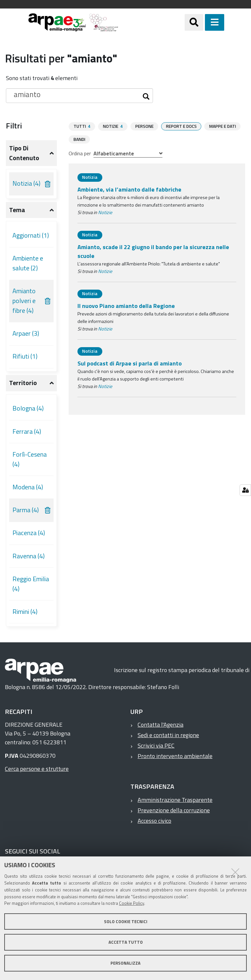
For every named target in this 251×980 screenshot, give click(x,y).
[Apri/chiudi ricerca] (202, 22)
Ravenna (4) (29, 556)
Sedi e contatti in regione (168, 735)
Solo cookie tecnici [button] (126, 921)
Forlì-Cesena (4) (30, 459)
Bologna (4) (28, 408)
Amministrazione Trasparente (175, 800)
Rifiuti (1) (25, 356)
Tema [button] (17, 210)
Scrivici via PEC (156, 745)
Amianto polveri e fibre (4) (24, 301)
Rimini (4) (25, 612)
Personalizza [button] (125, 963)
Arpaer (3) (26, 333)
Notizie (105, 212)
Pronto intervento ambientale (175, 756)
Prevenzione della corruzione (174, 810)
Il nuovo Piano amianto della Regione (126, 305)
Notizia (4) (26, 183)
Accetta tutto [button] (126, 942)
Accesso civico (154, 821)
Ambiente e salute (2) (28, 263)
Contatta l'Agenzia (160, 725)
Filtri (14, 126)
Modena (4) (28, 487)
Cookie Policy (132, 903)
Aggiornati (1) (31, 235)
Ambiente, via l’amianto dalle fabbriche (129, 189)
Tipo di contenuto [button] (24, 153)
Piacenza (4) (29, 533)
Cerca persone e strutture (37, 769)
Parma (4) (26, 510)
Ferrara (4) (27, 431)
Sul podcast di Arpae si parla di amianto (130, 363)
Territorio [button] (23, 383)
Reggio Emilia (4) (31, 584)
